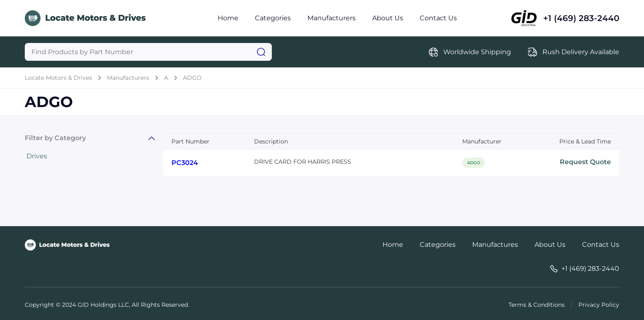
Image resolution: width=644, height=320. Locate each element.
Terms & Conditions (537, 305)
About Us (388, 18)
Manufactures (495, 245)
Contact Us (438, 18)
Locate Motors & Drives (58, 78)
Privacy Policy (599, 305)
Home (228, 18)
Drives (37, 156)
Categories (273, 18)
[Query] (148, 52)
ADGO (192, 78)
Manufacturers (332, 18)
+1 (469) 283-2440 (581, 18)
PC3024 (185, 163)
